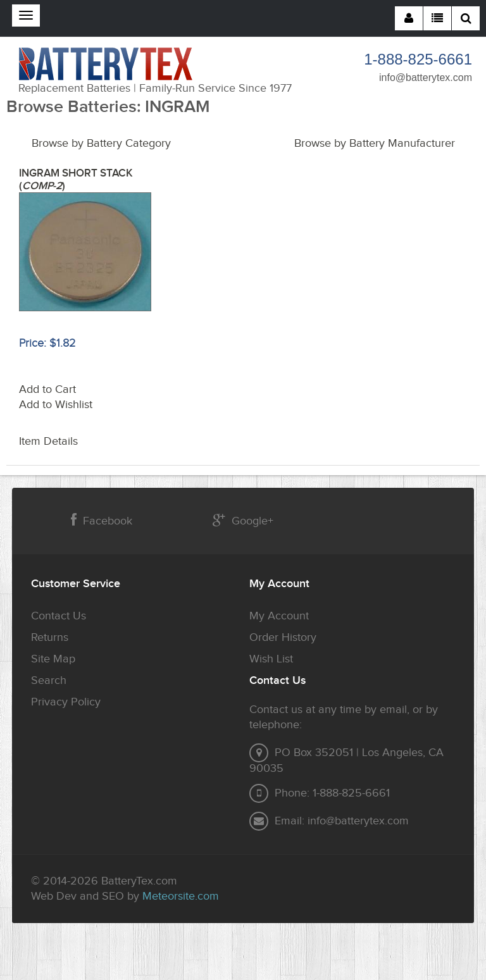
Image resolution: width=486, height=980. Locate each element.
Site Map (53, 659)
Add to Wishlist (56, 405)
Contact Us (59, 616)
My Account (279, 616)
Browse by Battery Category (101, 143)
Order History (283, 637)
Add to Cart (47, 389)
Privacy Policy (66, 702)
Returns (50, 637)
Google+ (243, 520)
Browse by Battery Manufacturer (375, 143)
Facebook (102, 520)
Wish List (271, 659)
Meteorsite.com (181, 896)
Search (49, 680)
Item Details (48, 441)
